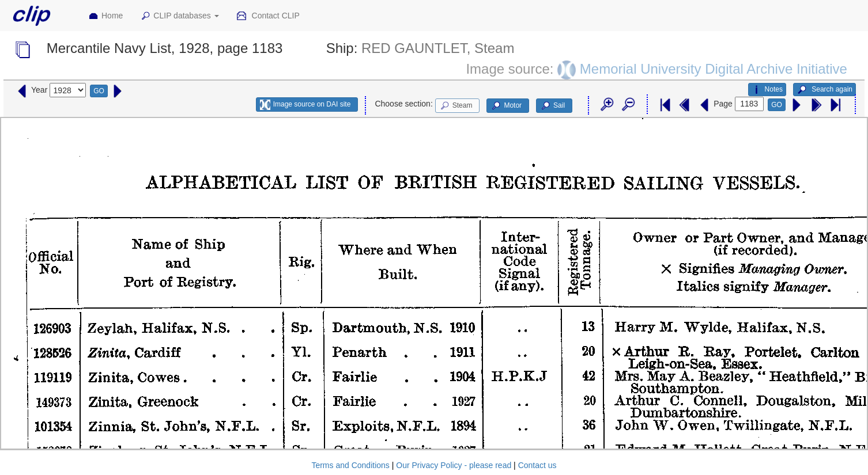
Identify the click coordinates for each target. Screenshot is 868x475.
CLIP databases (179, 16)
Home (105, 16)
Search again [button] (824, 90)
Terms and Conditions (350, 465)
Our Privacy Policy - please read (454, 465)
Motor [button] (506, 106)
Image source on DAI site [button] (305, 105)
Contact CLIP (268, 16)
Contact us (537, 465)
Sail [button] (552, 106)
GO (99, 91)
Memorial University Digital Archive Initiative (714, 68)
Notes (767, 90)
